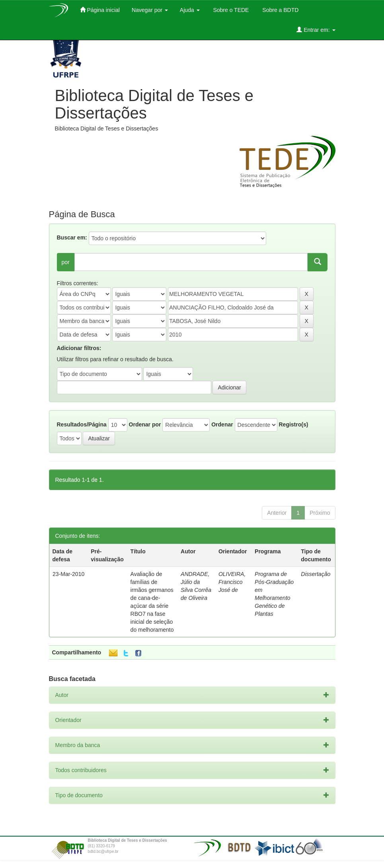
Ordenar (222, 424)
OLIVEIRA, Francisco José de (232, 582)
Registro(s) (293, 424)
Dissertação (316, 574)
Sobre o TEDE (230, 10)
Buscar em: (72, 237)
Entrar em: (316, 30)
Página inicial (100, 10)
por (66, 262)
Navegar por (150, 10)
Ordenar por (145, 424)
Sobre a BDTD (280, 10)
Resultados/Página (82, 424)
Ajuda (190, 10)
